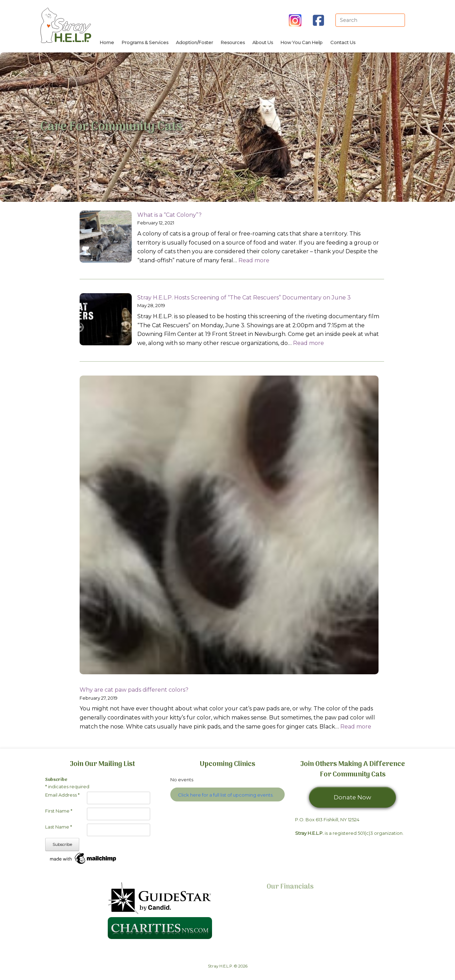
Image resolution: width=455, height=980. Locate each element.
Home (107, 42)
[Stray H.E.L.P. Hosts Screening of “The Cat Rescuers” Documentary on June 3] (106, 321)
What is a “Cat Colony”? (169, 215)
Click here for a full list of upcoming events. (226, 795)
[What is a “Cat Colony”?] (106, 238)
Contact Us (343, 42)
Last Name (59, 827)
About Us (263, 42)
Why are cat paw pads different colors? (134, 690)
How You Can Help (302, 42)
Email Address (62, 795)
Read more (254, 260)
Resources (233, 42)
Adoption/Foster (194, 42)
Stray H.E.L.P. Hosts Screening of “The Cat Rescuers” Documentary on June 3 (244, 298)
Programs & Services (145, 42)
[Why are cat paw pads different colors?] (229, 526)
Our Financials (290, 887)
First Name (59, 811)
